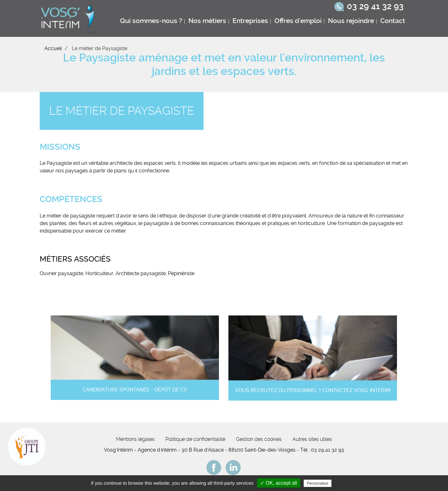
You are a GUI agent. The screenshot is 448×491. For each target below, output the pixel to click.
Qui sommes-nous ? (151, 21)
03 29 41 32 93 (375, 6)
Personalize (318, 483)
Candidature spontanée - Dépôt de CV (135, 390)
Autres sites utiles (312, 439)
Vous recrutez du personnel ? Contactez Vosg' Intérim (313, 390)
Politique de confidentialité (195, 439)
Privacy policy (348, 483)
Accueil (53, 48)
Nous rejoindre (351, 21)
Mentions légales (135, 439)
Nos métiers (207, 21)
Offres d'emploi (298, 21)
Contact (393, 21)
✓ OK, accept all (279, 483)
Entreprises (250, 21)
